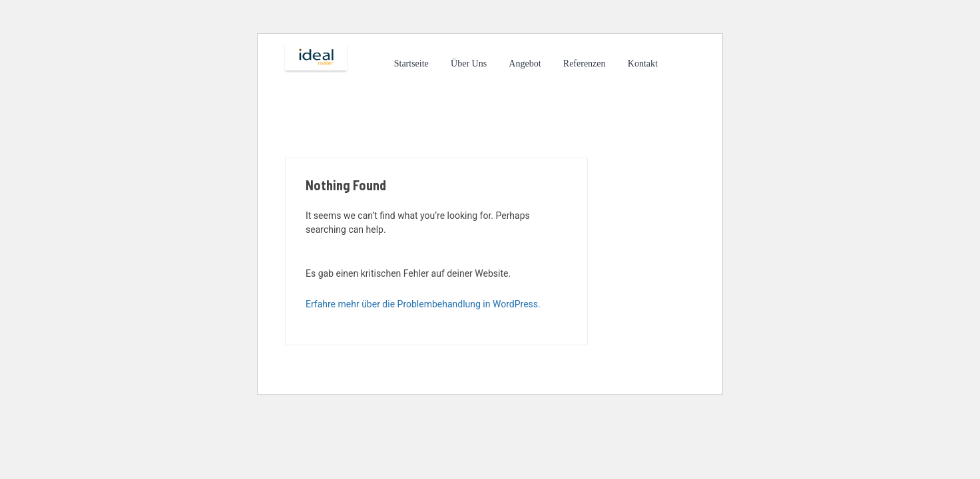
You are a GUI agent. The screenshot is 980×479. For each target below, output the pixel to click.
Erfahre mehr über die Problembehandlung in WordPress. (423, 304)
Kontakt (643, 64)
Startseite (411, 64)
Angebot (525, 64)
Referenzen (585, 64)
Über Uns (469, 64)
